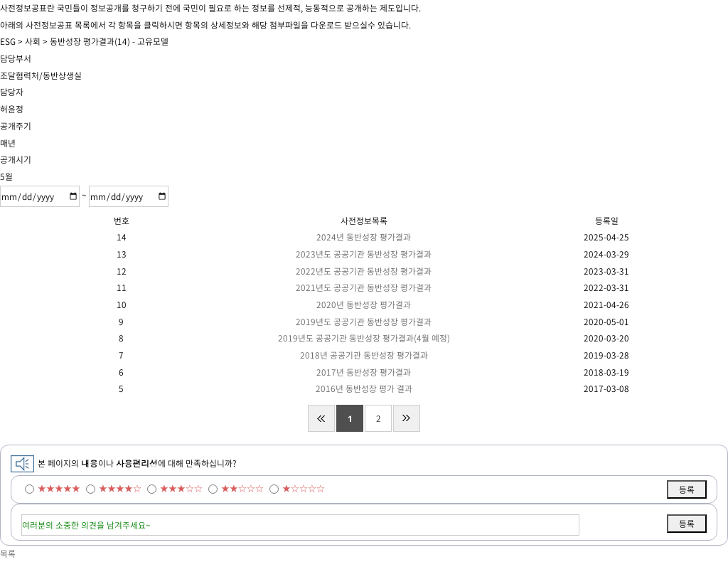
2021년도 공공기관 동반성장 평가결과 (364, 287)
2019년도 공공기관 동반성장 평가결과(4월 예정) (364, 338)
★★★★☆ (120, 488)
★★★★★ (59, 488)
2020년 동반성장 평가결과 (364, 304)
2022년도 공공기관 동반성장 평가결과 (364, 271)
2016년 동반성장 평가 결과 (364, 388)
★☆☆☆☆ (304, 488)
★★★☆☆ (181, 488)
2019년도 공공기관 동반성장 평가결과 (364, 322)
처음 (321, 418)
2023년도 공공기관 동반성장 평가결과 (364, 254)
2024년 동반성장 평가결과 (364, 237)
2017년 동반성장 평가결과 (364, 372)
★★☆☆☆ (242, 488)
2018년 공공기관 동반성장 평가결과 (364, 355)
